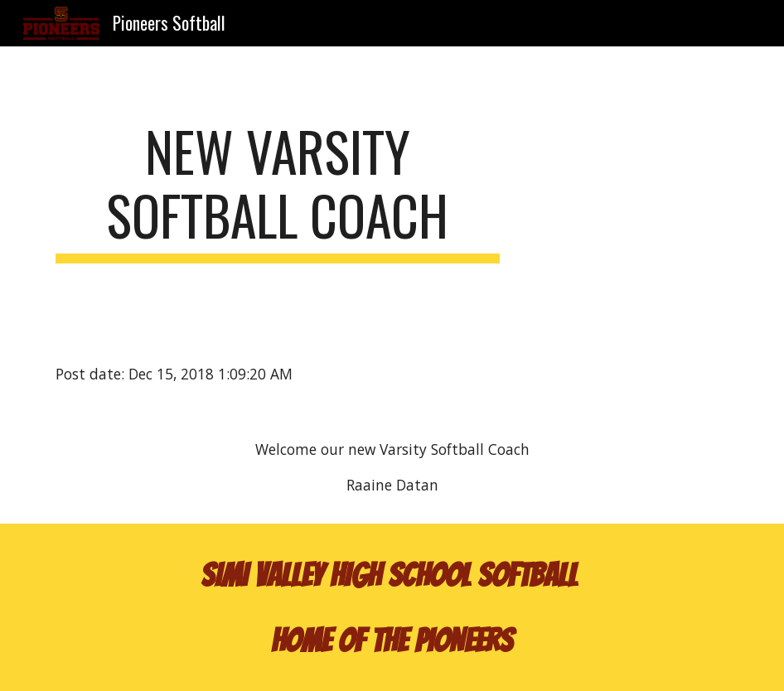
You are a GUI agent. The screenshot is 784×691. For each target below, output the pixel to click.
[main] (278, 191)
